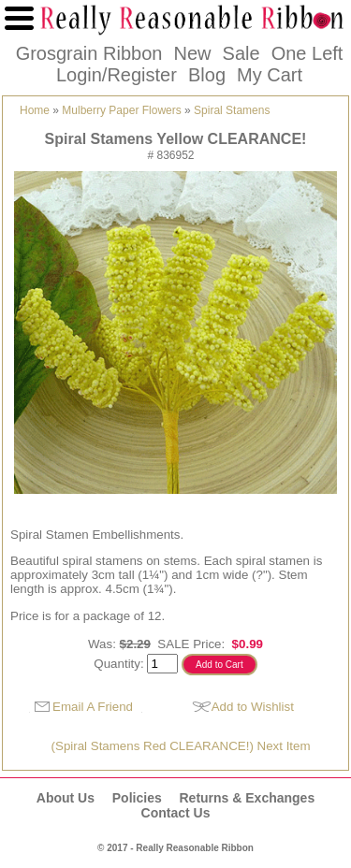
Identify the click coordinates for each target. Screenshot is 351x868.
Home (35, 110)
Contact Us (176, 813)
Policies (137, 798)
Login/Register (117, 75)
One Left (307, 53)
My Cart (270, 75)
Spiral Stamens (232, 110)
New (192, 53)
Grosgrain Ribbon (89, 53)
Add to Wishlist (253, 707)
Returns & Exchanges (247, 798)
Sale (241, 53)
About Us (66, 798)
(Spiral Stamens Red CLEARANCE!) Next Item (181, 746)
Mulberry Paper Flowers (121, 110)
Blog (207, 75)
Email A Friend (93, 707)
